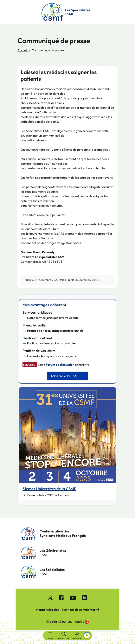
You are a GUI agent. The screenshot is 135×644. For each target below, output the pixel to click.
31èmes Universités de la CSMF (49, 489)
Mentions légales (48, 610)
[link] (78, 622)
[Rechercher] (64, 636)
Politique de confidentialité (81, 610)
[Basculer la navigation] (50, 636)
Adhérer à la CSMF (65, 376)
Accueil (22, 50)
